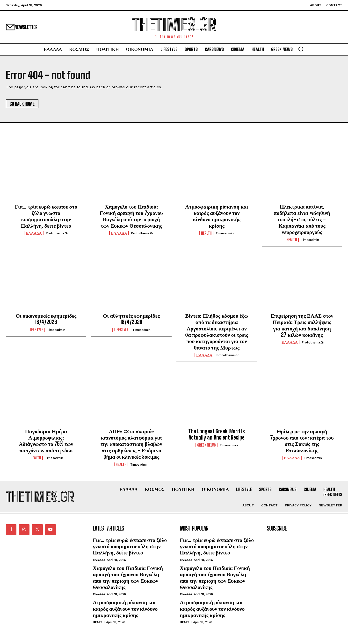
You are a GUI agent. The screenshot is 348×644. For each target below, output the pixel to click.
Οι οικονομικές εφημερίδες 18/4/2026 (46, 319)
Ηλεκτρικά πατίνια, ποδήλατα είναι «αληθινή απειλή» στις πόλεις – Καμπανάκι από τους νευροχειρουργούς (302, 219)
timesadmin (225, 233)
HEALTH (206, 233)
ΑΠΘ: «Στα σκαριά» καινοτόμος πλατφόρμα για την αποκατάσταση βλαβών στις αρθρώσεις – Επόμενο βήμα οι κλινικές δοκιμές (131, 444)
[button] (301, 49)
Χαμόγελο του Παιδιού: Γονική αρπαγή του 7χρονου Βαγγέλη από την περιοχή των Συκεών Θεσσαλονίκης (131, 216)
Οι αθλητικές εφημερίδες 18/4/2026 (131, 319)
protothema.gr (57, 233)
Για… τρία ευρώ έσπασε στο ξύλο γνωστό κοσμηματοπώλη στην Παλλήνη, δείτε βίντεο (46, 216)
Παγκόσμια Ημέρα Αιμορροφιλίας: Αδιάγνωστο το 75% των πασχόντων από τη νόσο (46, 441)
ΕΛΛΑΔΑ (34, 233)
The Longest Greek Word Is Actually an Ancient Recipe (217, 434)
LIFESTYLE (36, 330)
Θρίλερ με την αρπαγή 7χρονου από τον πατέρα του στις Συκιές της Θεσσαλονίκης (302, 441)
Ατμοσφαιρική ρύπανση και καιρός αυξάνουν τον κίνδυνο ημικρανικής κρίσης (217, 216)
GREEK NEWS (207, 445)
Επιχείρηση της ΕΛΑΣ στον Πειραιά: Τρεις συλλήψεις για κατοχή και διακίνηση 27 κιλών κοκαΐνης (302, 325)
